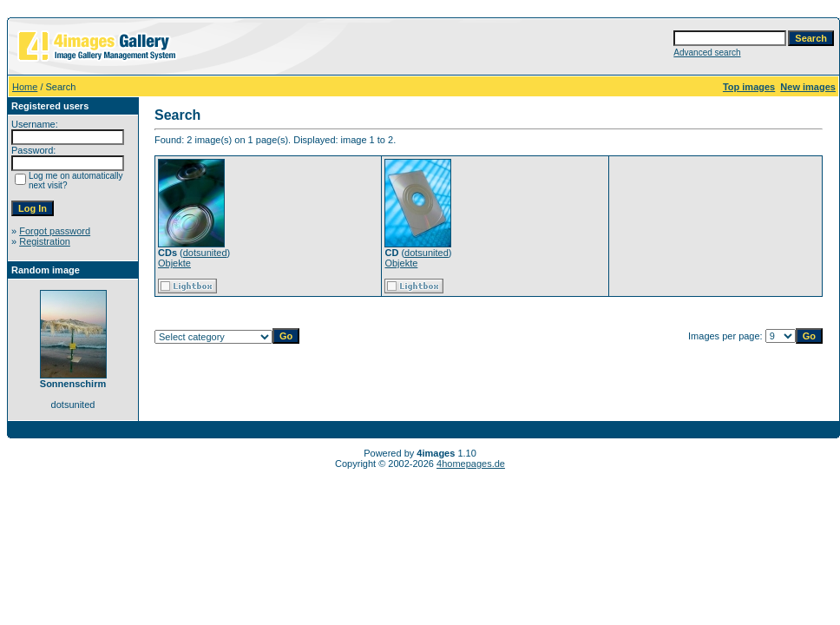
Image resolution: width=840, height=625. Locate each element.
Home (25, 87)
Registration (45, 241)
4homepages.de (471, 464)
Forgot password (55, 231)
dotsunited (205, 253)
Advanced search (707, 53)
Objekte (174, 263)
